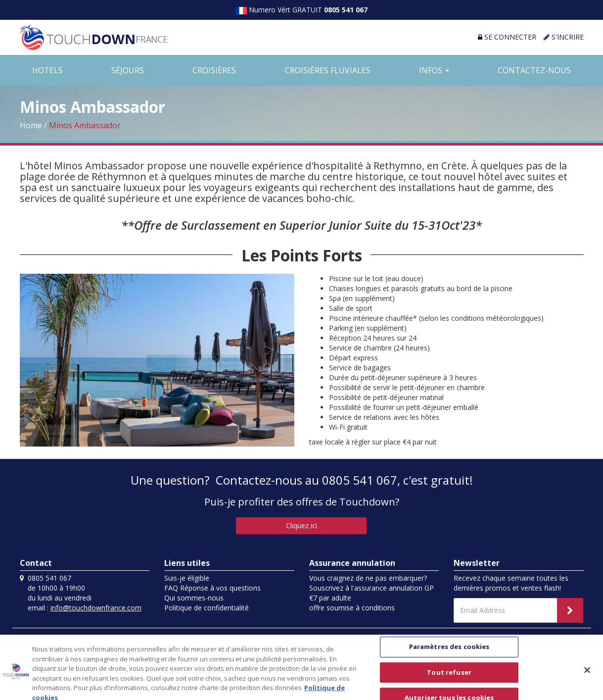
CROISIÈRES (214, 70)
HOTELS (47, 70)
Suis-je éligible (187, 578)
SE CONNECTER (507, 37)
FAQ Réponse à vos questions (212, 588)
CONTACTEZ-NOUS (534, 70)
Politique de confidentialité (207, 608)
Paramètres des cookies (449, 654)
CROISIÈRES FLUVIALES (328, 70)
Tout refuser (449, 680)
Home (31, 125)
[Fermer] (587, 678)
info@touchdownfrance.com (96, 608)
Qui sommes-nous (194, 598)
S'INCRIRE (564, 37)
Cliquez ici (301, 525)
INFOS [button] (434, 70)
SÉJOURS (128, 70)
